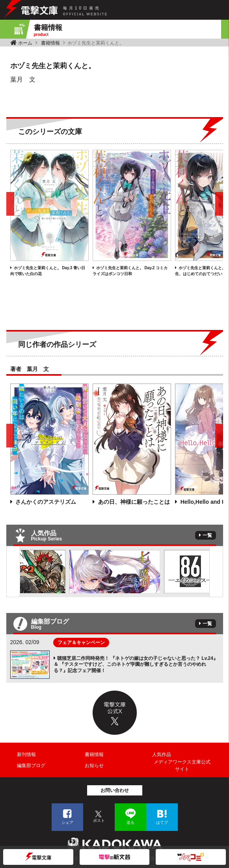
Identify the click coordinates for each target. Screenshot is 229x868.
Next (216, 572)
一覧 (207, 535)
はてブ (162, 822)
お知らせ (94, 766)
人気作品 (162, 754)
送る (130, 822)
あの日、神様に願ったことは (133, 502)
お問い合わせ (115, 790)
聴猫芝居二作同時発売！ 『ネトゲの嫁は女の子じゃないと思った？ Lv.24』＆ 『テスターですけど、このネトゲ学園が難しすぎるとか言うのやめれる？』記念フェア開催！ (136, 664)
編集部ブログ (31, 766)
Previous (13, 572)
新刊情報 (26, 754)
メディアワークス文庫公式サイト (182, 766)
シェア (67, 822)
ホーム (25, 43)
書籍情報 (50, 43)
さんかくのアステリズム (45, 502)
